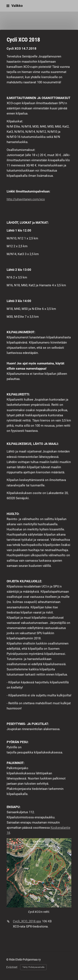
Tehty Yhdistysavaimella (33, 967)
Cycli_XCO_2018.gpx (27, 921)
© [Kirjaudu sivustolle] (8, 960)
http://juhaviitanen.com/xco (26, 199)
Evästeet (12, 967)
